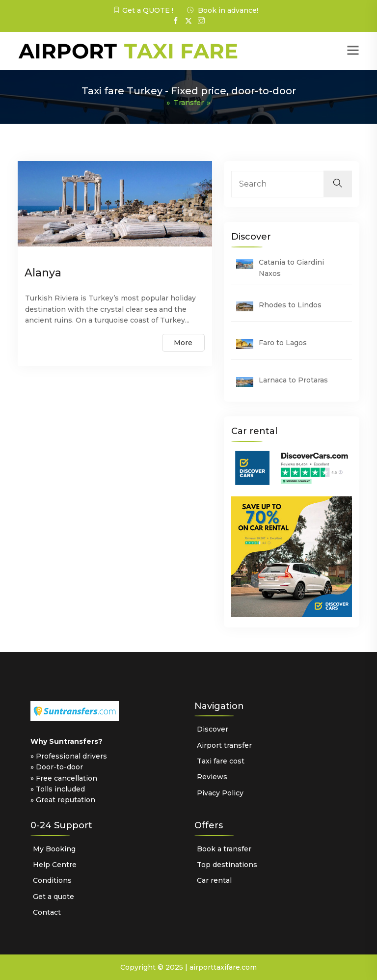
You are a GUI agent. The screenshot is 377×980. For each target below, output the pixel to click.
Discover (213, 729)
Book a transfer (224, 848)
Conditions (52, 880)
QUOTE (155, 10)
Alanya (43, 272)
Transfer (188, 102)
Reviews (212, 777)
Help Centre (55, 864)
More (183, 345)
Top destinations (227, 864)
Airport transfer (224, 745)
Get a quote (54, 896)
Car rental (214, 880)
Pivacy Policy (220, 792)
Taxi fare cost (221, 761)
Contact (47, 912)
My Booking (54, 848)
